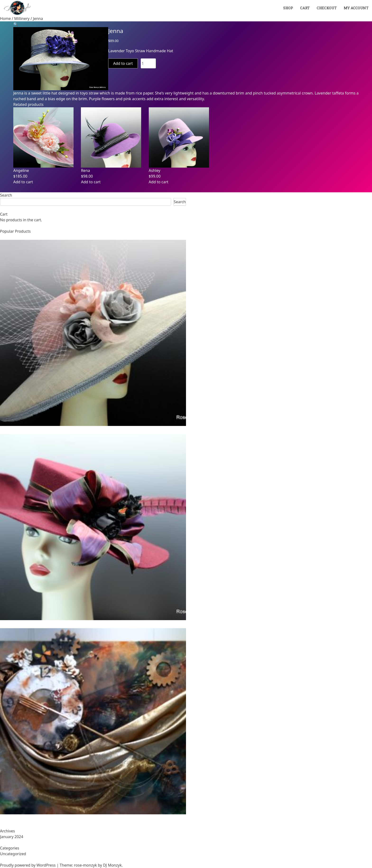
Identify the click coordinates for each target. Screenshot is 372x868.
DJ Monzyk (112, 865)
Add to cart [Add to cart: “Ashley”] (159, 182)
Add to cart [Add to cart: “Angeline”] (23, 182)
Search (6, 195)
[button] (16, 24)
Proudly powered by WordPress (28, 865)
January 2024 (12, 837)
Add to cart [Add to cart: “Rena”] (91, 182)
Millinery (22, 19)
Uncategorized (13, 854)
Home (5, 19)
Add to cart (123, 63)
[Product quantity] (148, 63)
